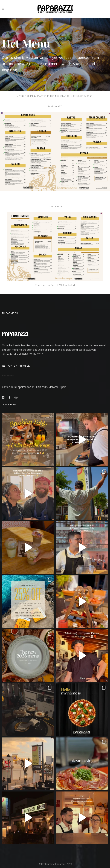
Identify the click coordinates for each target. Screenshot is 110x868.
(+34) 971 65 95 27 (18, 366)
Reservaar (8, 375)
